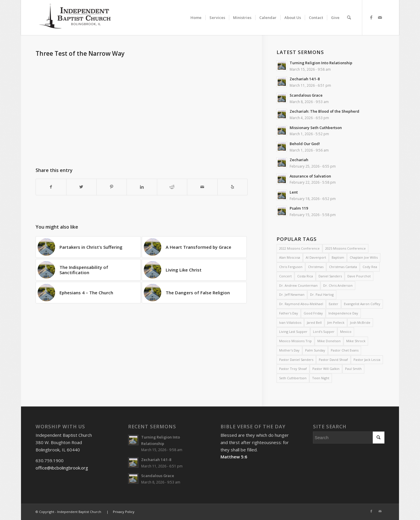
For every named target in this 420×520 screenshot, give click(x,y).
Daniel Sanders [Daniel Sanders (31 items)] (330, 276)
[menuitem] (196, 12)
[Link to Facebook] (371, 17)
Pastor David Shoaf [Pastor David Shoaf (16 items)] (333, 360)
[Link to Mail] (380, 17)
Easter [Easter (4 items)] (334, 304)
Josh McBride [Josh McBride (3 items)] (360, 322)
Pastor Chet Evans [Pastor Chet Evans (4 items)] (345, 350)
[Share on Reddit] (172, 187)
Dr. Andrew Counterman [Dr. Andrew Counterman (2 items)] (298, 285)
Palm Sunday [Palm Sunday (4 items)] (315, 350)
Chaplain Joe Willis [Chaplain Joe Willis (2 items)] (364, 257)
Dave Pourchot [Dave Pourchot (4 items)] (359, 276)
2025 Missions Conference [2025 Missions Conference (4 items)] (345, 248)
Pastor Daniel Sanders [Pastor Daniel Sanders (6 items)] (296, 360)
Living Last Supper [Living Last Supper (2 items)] (293, 332)
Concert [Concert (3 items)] (285, 276)
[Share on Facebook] (51, 187)
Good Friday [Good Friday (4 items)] (313, 313)
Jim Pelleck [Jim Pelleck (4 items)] (336, 322)
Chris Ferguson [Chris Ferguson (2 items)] (291, 267)
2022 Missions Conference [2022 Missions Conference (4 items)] (299, 248)
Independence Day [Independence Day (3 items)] (343, 313)
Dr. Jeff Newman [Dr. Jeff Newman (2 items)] (292, 294)
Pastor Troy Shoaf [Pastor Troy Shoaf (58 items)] (293, 369)
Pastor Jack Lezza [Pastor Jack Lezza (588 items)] (367, 360)
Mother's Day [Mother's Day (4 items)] (289, 350)
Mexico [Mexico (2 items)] (346, 332)
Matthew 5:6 (234, 457)
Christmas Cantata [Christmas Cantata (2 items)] (343, 267)
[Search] (349, 18)
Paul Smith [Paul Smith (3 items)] (353, 369)
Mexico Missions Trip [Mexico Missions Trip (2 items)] (295, 341)
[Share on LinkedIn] (142, 187)
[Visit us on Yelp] (233, 187)
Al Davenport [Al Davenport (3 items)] (316, 257)
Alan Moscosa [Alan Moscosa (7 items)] (290, 257)
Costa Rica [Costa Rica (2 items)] (305, 276)
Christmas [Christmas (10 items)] (316, 267)
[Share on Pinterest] (112, 187)
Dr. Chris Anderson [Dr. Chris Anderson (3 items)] (338, 285)
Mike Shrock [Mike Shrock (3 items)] (356, 341)
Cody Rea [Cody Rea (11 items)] (370, 267)
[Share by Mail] (202, 187)
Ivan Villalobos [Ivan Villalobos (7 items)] (290, 322)
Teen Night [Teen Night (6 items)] (321, 378)
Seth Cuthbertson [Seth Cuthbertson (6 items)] (293, 378)
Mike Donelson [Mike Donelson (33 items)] (329, 341)
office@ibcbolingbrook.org (62, 468)
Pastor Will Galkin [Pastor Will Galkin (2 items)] (326, 369)
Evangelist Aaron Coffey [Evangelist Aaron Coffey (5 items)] (362, 304)
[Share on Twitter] (82, 187)
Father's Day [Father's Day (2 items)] (289, 313)
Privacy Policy (124, 512)
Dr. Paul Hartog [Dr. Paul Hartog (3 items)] (322, 294)
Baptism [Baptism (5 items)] (338, 257)
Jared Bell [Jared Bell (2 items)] (314, 322)
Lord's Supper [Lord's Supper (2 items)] (324, 332)
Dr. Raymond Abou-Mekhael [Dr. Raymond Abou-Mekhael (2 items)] (301, 304)
